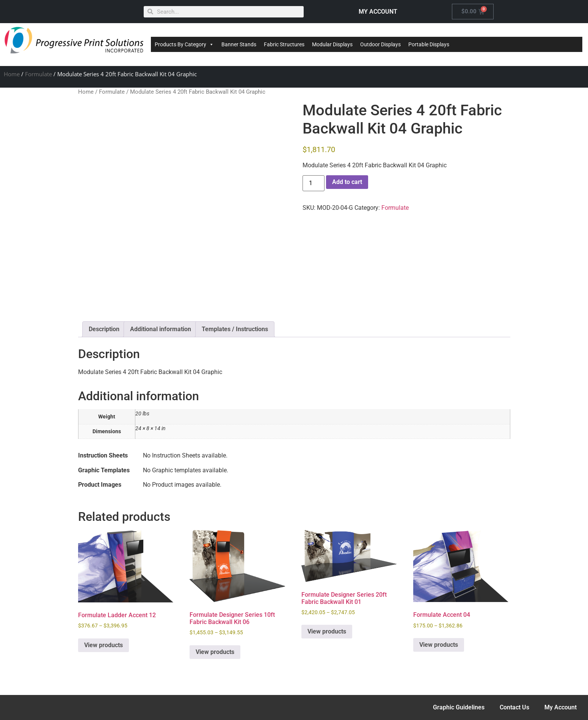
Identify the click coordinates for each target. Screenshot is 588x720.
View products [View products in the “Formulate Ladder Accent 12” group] (103, 645)
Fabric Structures (284, 44)
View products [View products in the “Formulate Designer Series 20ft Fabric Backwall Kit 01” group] (327, 631)
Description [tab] (104, 329)
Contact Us (514, 707)
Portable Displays (429, 44)
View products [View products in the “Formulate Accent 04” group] (439, 645)
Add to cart (347, 182)
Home (12, 74)
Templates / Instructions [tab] (235, 329)
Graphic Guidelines (459, 707)
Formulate (38, 74)
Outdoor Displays (380, 44)
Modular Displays (332, 44)
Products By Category (184, 44)
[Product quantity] (314, 183)
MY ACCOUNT (378, 12)
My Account (561, 707)
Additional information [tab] (161, 329)
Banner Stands (239, 44)
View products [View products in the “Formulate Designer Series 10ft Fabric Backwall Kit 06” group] (215, 652)
